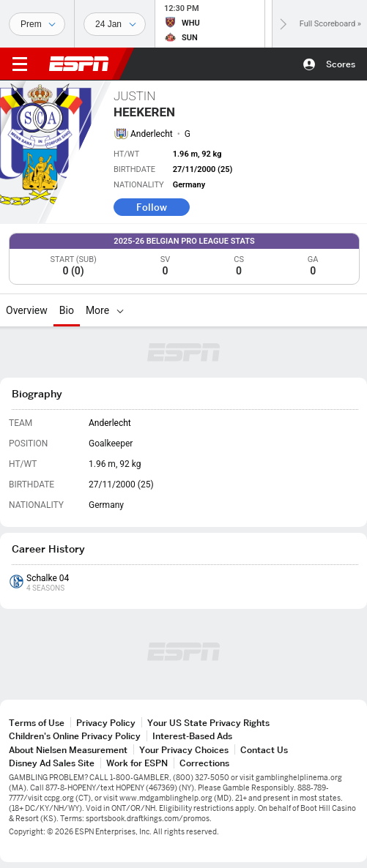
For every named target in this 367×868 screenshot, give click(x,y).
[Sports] (37, 24)
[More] (120, 310)
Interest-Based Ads (192, 736)
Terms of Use (37, 723)
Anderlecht (152, 134)
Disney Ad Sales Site (52, 763)
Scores (341, 64)
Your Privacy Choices (184, 750)
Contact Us (264, 750)
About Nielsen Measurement (68, 750)
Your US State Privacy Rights (208, 723)
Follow (152, 207)
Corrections (204, 763)
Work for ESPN (137, 763)
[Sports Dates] (115, 24)
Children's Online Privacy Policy (75, 736)
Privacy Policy (106, 723)
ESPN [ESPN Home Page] (79, 64)
